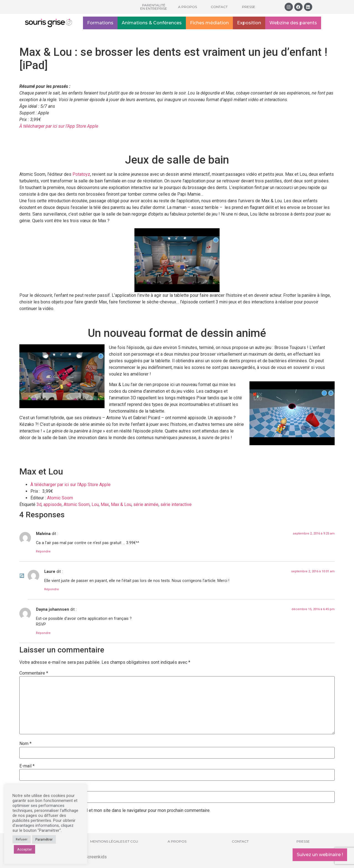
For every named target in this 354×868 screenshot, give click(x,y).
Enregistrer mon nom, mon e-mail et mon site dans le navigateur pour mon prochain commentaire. (117, 811)
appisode (53, 504)
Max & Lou (121, 504)
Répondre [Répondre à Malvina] (43, 551)
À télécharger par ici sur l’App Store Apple (59, 126)
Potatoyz (81, 174)
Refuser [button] (22, 839)
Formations (100, 23)
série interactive (176, 504)
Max (105, 504)
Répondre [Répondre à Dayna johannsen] (43, 633)
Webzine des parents (293, 23)
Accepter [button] (24, 849)
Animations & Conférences (152, 23)
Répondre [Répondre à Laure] (52, 589)
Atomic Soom (60, 498)
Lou (95, 504)
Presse (249, 7)
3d (39, 504)
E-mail (27, 766)
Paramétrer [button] (44, 839)
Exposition (249, 23)
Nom (25, 744)
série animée (146, 504)
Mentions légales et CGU (114, 841)
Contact (219, 7)
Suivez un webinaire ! (320, 855)
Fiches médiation (209, 23)
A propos (188, 7)
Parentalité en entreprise (154, 7)
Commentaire (34, 673)
